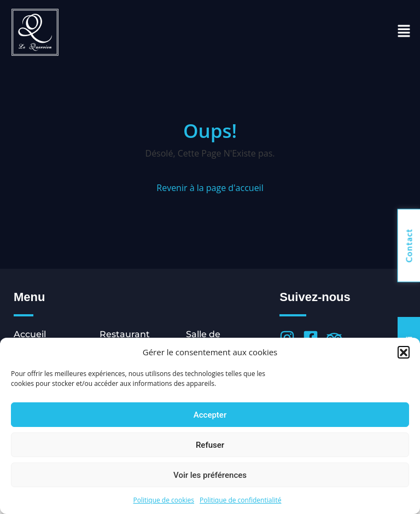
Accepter (210, 415)
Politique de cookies (164, 500)
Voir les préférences (210, 475)
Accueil (30, 334)
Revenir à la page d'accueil (210, 188)
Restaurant (125, 334)
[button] (404, 352)
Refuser (210, 445)
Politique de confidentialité (240, 500)
